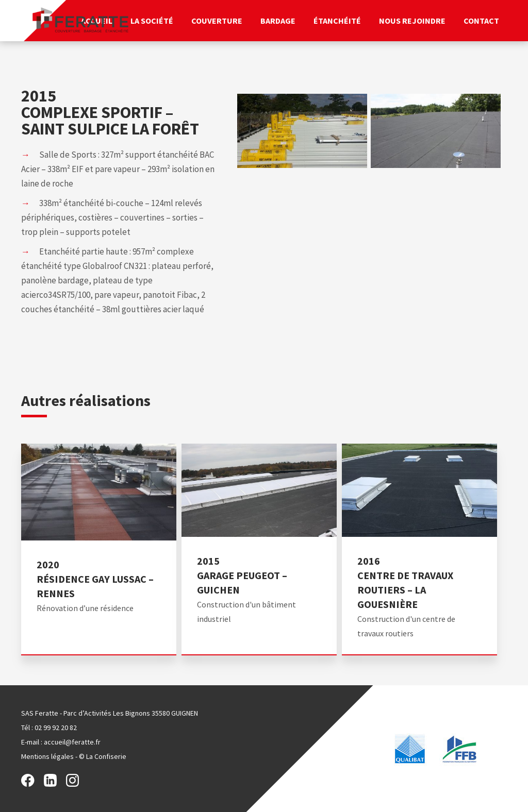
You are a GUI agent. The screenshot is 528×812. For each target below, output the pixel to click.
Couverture (217, 21)
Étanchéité (337, 21)
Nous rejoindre (412, 21)
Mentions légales (47, 756)
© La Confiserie (103, 756)
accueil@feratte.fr (72, 742)
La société (152, 21)
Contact (481, 21)
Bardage (278, 21)
